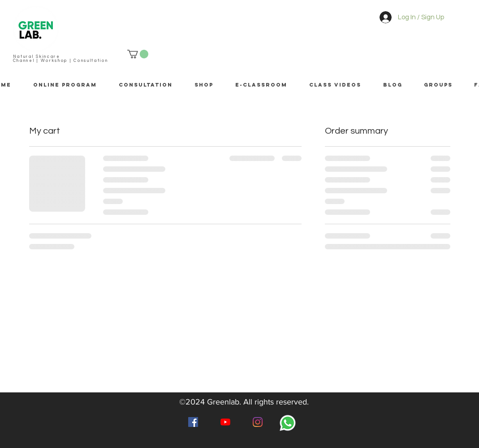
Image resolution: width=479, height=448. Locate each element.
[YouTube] (225, 422)
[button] (138, 54)
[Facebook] (193, 422)
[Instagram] (258, 422)
